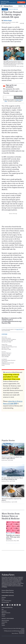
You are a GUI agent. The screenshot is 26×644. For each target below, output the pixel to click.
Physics (4, 497)
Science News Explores (8, 590)
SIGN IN (20, 6)
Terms (17, 100)
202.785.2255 (22, 632)
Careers (3, 625)
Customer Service (5, 602)
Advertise (4, 614)
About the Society (5, 620)
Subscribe (4, 597)
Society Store (4, 622)
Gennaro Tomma (6, 481)
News (5, 9)
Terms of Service (15, 633)
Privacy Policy (22, 633)
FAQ (3, 609)
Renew (3, 599)
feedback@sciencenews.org (12, 321)
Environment (6, 455)
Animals (4, 476)
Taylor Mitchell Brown (7, 502)
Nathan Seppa (8, 21)
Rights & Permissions (6, 613)
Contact (3, 616)
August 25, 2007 (19, 329)
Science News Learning (8, 592)
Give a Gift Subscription (6, 601)
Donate (3, 624)
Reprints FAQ (6, 323)
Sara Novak (5, 460)
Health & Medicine (14, 9)
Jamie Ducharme (10, 541)
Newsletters (4, 611)
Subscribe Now (21, 2)
